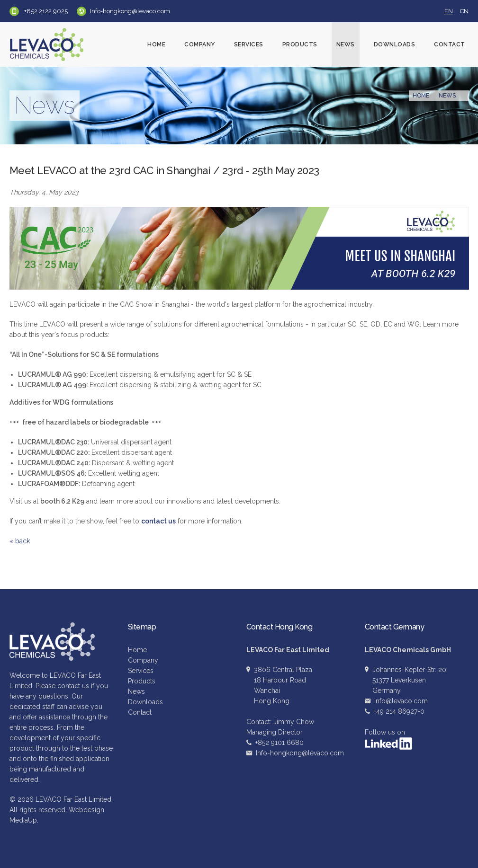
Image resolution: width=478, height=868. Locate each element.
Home (156, 44)
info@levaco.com (401, 701)
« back (20, 541)
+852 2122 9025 (45, 11)
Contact (450, 44)
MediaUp (23, 820)
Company (200, 44)
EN (449, 11)
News (346, 44)
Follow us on (388, 739)
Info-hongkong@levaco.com (130, 11)
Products (300, 44)
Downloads (395, 44)
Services (249, 44)
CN (464, 11)
